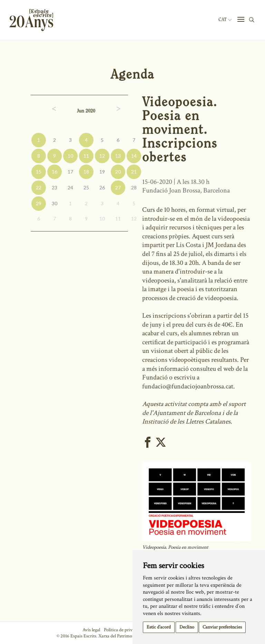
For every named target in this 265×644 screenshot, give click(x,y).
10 (70, 156)
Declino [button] (187, 627)
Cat (225, 20)
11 (86, 156)
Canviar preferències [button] (222, 627)
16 (55, 172)
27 (118, 187)
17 (70, 172)
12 (102, 156)
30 (55, 203)
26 (102, 187)
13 (118, 156)
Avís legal (91, 630)
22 (39, 187)
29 (39, 203)
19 (102, 172)
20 (118, 172)
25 (86, 187)
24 (70, 187)
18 (86, 172)
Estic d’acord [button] (159, 627)
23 (55, 187)
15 (39, 172)
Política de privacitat (123, 630)
